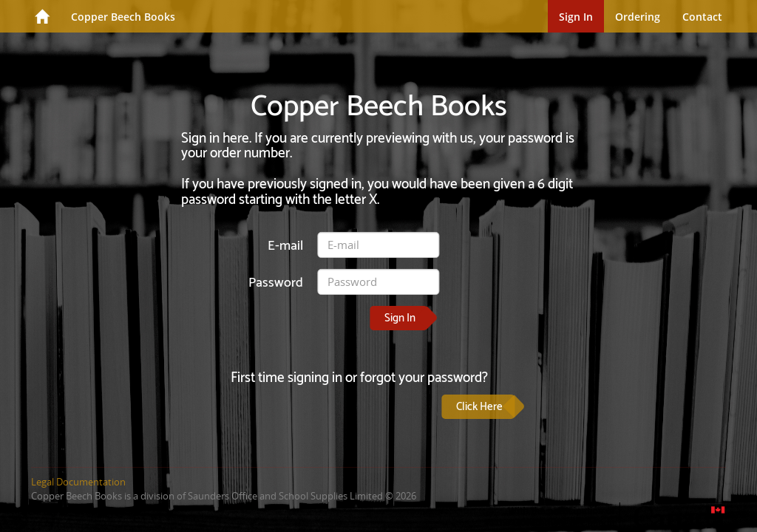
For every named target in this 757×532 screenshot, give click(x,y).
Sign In (576, 17)
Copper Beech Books (123, 17)
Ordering (638, 17)
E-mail (285, 246)
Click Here (479, 407)
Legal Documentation (78, 482)
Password (276, 283)
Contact (702, 17)
